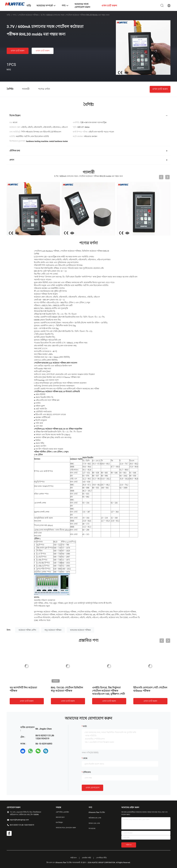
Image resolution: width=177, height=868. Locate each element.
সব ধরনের (92, 829)
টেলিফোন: (87, 772)
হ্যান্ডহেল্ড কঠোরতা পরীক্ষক (80, 630)
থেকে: (85, 758)
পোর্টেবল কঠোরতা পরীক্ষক (28, 15)
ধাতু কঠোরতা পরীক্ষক (53, 630)
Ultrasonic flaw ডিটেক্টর (97, 812)
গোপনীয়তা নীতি (101, 858)
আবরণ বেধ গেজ (94, 823)
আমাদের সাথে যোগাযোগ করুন (66, 828)
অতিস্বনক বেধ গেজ (95, 818)
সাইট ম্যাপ (74, 858)
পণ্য (14, 15)
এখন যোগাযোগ (93, 788)
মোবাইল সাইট (86, 858)
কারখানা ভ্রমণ (60, 817)
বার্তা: (85, 726)
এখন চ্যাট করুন (18, 51)
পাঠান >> (129, 845)
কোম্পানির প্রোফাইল (62, 812)
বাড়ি (8, 15)
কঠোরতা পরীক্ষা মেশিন (27, 630)
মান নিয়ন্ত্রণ (59, 822)
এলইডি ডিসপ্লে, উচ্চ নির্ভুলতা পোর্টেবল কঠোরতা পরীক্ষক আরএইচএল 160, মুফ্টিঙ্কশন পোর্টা (109, 691)
